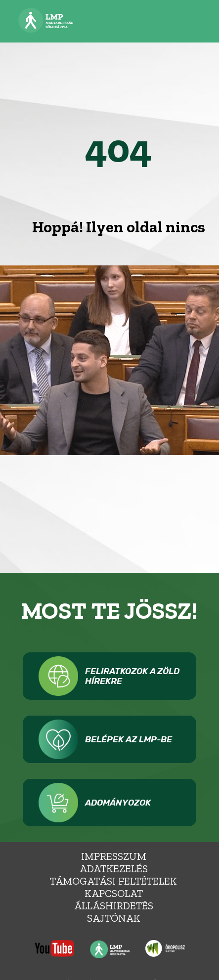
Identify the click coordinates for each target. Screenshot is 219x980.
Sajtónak (114, 918)
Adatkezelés (114, 869)
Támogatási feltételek (113, 881)
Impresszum (114, 856)
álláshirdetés (114, 906)
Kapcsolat (114, 893)
